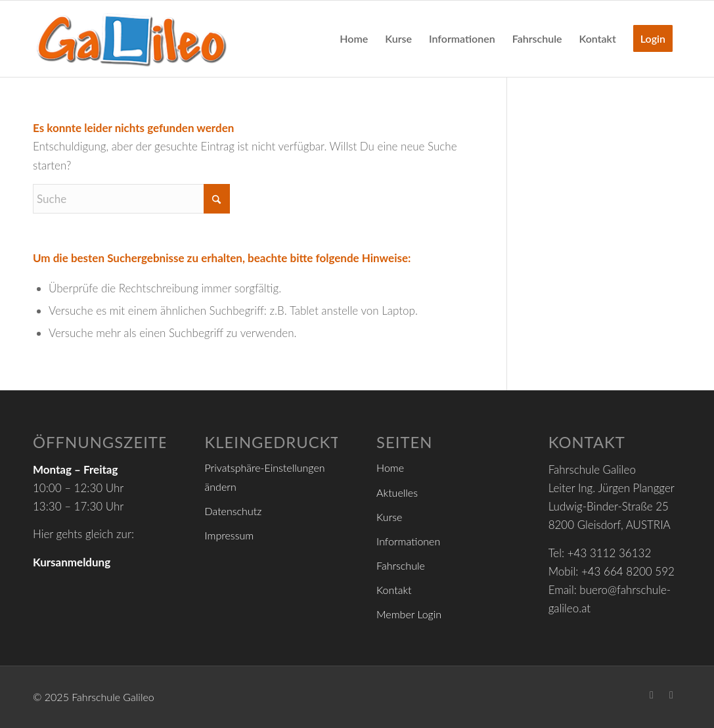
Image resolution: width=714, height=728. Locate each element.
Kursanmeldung (72, 562)
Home (390, 467)
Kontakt (394, 590)
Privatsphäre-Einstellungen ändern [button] (265, 477)
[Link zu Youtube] (671, 694)
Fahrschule (401, 565)
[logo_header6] (131, 39)
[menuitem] (354, 39)
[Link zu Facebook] (652, 694)
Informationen (408, 541)
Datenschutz (234, 511)
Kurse (389, 517)
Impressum (230, 535)
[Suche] (131, 199)
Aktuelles (397, 492)
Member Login (409, 614)
